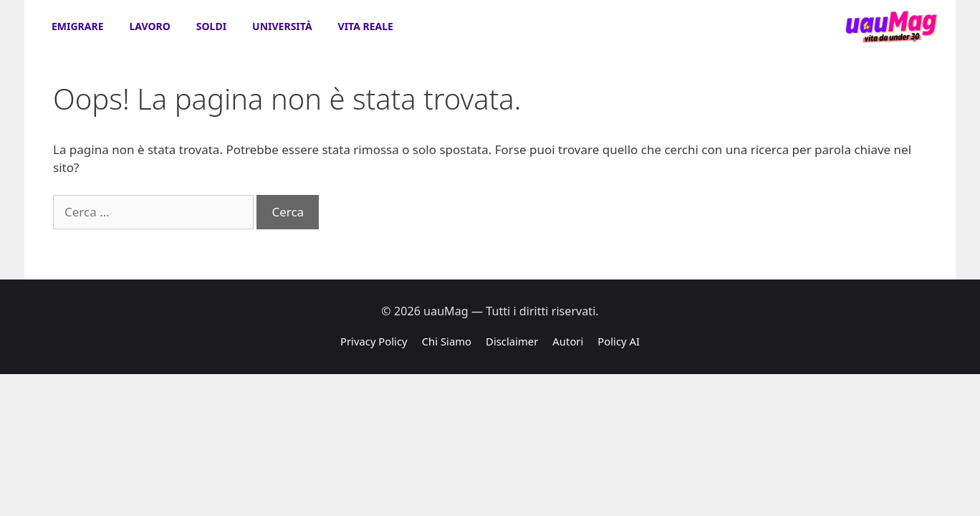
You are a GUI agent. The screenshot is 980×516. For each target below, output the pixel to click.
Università (282, 26)
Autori (568, 341)
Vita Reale (366, 26)
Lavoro (150, 26)
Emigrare (78, 26)
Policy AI (619, 341)
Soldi (211, 26)
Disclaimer (512, 341)
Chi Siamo (447, 341)
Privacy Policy (374, 341)
